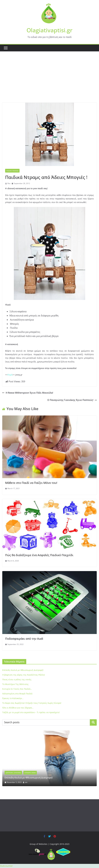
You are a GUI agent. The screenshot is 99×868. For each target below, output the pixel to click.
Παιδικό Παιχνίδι (12, 171)
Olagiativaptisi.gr (49, 30)
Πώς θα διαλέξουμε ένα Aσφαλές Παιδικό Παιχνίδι (39, 555)
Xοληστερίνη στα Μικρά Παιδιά (17, 694)
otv (26, 782)
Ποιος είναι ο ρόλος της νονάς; (17, 679)
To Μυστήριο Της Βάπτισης (15, 684)
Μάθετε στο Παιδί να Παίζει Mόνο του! (31, 483)
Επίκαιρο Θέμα (30, 773)
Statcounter (6, 866)
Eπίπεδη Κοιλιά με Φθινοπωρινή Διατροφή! (23, 670)
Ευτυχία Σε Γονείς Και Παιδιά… (17, 689)
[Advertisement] (49, 81)
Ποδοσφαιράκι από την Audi (24, 639)
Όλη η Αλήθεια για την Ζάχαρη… (18, 708)
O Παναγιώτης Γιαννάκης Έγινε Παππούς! (72, 400)
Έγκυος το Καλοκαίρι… (13, 698)
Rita (9, 183)
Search (93, 722)
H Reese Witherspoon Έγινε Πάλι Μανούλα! (28, 393)
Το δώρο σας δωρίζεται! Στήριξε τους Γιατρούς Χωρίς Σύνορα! (32, 703)
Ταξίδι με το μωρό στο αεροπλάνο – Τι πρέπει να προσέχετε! (31, 712)
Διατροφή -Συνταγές (13, 773)
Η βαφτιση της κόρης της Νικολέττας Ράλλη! (24, 675)
